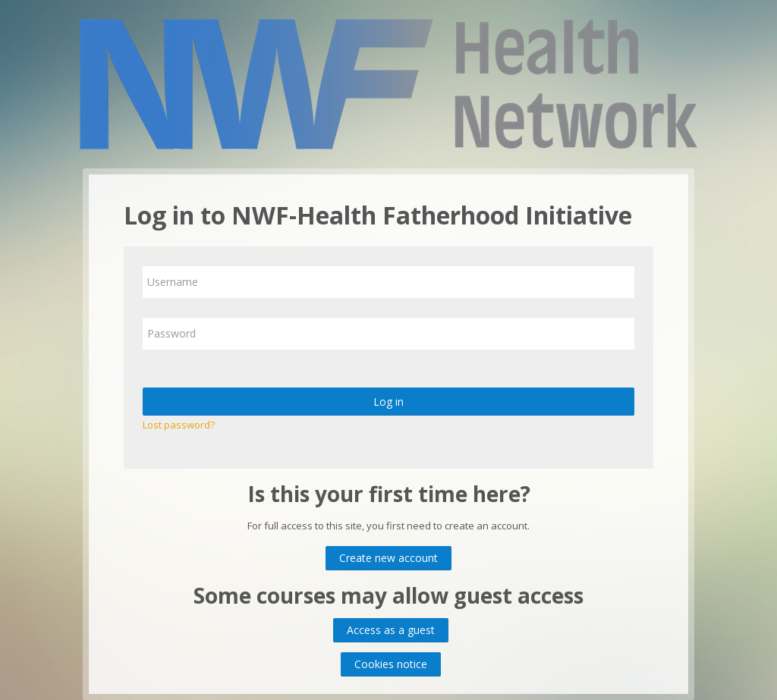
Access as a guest (391, 630)
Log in (388, 402)
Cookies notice (391, 664)
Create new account (388, 558)
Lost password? (179, 425)
